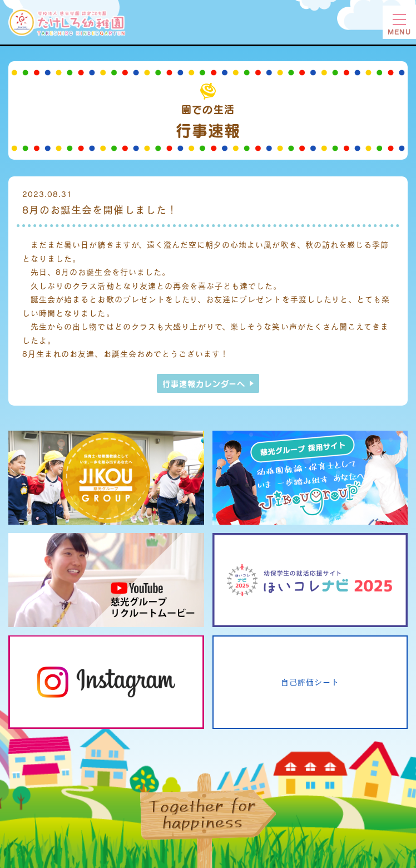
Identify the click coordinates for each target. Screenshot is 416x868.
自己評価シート (310, 682)
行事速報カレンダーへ (204, 383)
